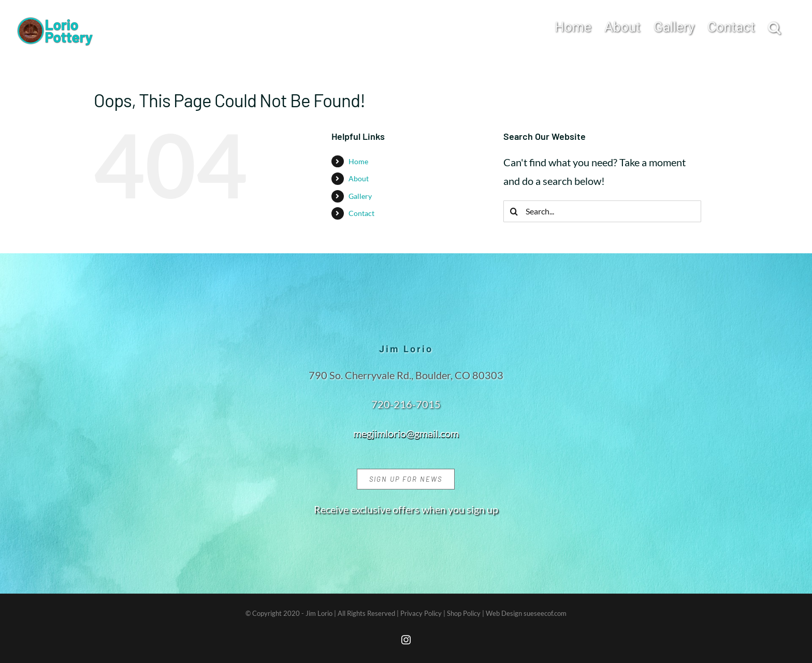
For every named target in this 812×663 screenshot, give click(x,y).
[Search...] (602, 211)
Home (358, 161)
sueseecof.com (545, 613)
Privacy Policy (421, 613)
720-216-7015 (406, 404)
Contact (361, 213)
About (359, 178)
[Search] (514, 211)
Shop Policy (464, 613)
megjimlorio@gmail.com (406, 433)
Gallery (360, 196)
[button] (774, 26)
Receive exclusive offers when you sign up (406, 509)
